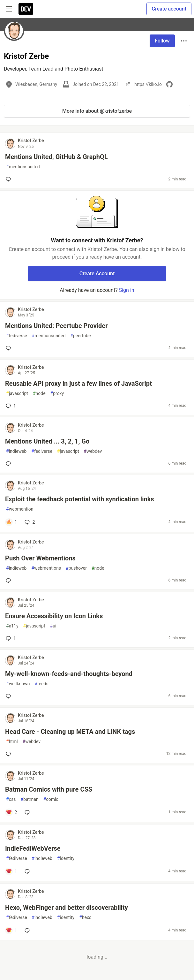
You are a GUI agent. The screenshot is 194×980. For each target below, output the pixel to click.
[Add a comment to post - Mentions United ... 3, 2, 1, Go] (10, 464)
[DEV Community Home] (26, 9)
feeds (41, 684)
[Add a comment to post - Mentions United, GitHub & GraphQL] (10, 179)
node (39, 394)
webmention (20, 509)
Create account (169, 9)
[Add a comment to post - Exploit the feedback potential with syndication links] (11, 522)
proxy (57, 394)
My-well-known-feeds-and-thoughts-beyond (69, 674)
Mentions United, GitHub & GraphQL (56, 157)
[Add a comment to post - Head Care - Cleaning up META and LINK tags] (10, 754)
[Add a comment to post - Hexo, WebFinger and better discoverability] (11, 931)
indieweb (16, 451)
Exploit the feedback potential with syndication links (80, 499)
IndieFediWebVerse (33, 848)
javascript (17, 394)
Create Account (97, 273)
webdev (93, 451)
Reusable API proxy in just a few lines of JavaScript (78, 384)
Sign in (127, 290)
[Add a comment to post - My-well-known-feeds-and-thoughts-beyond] (10, 696)
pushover (76, 568)
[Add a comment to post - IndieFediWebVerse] (11, 871)
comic (51, 799)
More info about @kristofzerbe (97, 111)
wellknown (18, 684)
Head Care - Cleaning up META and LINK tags (70, 732)
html (12, 742)
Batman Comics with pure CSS (49, 789)
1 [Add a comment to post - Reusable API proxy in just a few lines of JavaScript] (10, 406)
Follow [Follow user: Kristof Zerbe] (162, 41)
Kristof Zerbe (31, 141)
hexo (85, 918)
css (11, 799)
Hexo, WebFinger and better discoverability (67, 908)
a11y (12, 626)
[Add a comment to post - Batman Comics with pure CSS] (11, 812)
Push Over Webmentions (40, 558)
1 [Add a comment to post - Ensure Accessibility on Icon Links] (10, 638)
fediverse (17, 336)
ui (53, 626)
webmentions (46, 568)
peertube (80, 336)
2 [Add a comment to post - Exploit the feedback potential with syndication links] (29, 522)
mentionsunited (23, 167)
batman (29, 799)
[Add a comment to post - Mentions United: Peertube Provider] (10, 348)
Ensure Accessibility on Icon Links (54, 616)
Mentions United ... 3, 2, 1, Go (47, 441)
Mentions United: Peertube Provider (56, 326)
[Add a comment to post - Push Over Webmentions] (10, 581)
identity (66, 858)
